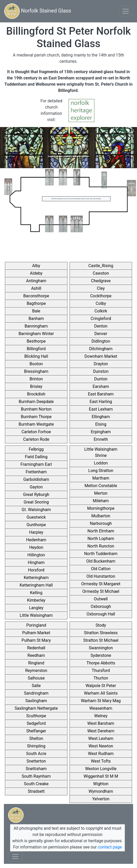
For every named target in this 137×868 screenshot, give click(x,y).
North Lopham (101, 539)
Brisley (36, 386)
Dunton (101, 379)
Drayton (101, 364)
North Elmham (101, 531)
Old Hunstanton (101, 576)
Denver (101, 334)
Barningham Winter (36, 334)
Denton (101, 326)
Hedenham (36, 540)
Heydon (36, 547)
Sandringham (36, 693)
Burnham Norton (36, 409)
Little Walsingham (36, 615)
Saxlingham (36, 701)
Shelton (36, 738)
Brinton (36, 379)
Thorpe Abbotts (101, 663)
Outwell (101, 599)
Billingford (36, 349)
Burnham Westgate (36, 424)
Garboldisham (36, 479)
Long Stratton (101, 471)
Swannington (101, 648)
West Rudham (101, 754)
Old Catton (101, 569)
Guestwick (36, 517)
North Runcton (101, 546)
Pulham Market (36, 633)
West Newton (101, 746)
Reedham (36, 655)
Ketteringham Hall (36, 585)
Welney (101, 716)
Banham (36, 319)
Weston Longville (101, 769)
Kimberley (36, 600)
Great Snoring (36, 502)
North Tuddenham (101, 554)
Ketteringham (36, 578)
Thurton (101, 678)
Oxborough (101, 606)
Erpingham (101, 432)
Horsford (36, 570)
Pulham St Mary (36, 640)
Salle (36, 686)
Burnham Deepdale (36, 402)
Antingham (36, 281)
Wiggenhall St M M (101, 776)
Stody (101, 625)
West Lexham (101, 738)
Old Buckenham (101, 561)
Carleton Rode (36, 439)
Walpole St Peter (101, 686)
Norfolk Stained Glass (38, 11)
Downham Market (101, 356)
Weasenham (101, 708)
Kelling (36, 593)
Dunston (101, 371)
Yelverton (101, 799)
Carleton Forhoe (36, 432)
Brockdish (36, 394)
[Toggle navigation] (126, 11)
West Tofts (101, 761)
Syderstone (101, 655)
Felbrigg (36, 449)
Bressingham (36, 371)
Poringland (36, 625)
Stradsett (36, 791)
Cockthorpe (101, 296)
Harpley (36, 532)
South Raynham (36, 776)
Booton (36, 364)
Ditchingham (101, 349)
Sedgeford (36, 723)
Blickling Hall (36, 356)
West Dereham (101, 731)
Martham (101, 478)
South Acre (36, 754)
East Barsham (101, 394)
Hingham (36, 562)
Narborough (101, 523)
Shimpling (36, 746)
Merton (101, 493)
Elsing (101, 424)
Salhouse (36, 678)
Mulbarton (101, 516)
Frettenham (36, 472)
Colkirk (101, 311)
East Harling (101, 402)
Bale (36, 311)
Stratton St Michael (101, 640)
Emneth (101, 439)
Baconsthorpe (36, 296)
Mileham (101, 501)
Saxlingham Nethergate (36, 708)
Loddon (101, 463)
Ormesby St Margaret (101, 584)
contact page (110, 847)
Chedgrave (101, 281)
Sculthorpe (36, 716)
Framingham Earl (36, 464)
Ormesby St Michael (101, 591)
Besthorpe (36, 341)
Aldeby (36, 273)
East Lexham (101, 409)
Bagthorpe (36, 303)
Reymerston (36, 671)
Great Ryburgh (36, 495)
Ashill (36, 288)
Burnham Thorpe (36, 417)
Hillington (36, 555)
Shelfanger (36, 731)
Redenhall (36, 648)
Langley (36, 608)
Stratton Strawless (101, 633)
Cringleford (101, 319)
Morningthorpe (101, 508)
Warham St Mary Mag (101, 701)
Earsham (101, 386)
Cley (101, 288)
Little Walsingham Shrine (101, 452)
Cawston (101, 273)
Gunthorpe (36, 525)
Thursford (101, 671)
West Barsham (101, 723)
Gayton (36, 487)
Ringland (36, 663)
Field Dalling (36, 457)
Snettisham (36, 769)
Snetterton (36, 761)
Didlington (101, 341)
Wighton (101, 784)
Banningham (36, 326)
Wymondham (101, 791)
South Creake (36, 784)
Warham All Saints (101, 693)
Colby (101, 303)
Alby (36, 266)
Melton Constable (101, 486)
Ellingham (101, 417)
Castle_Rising (101, 266)
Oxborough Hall (101, 614)
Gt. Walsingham (36, 510)
